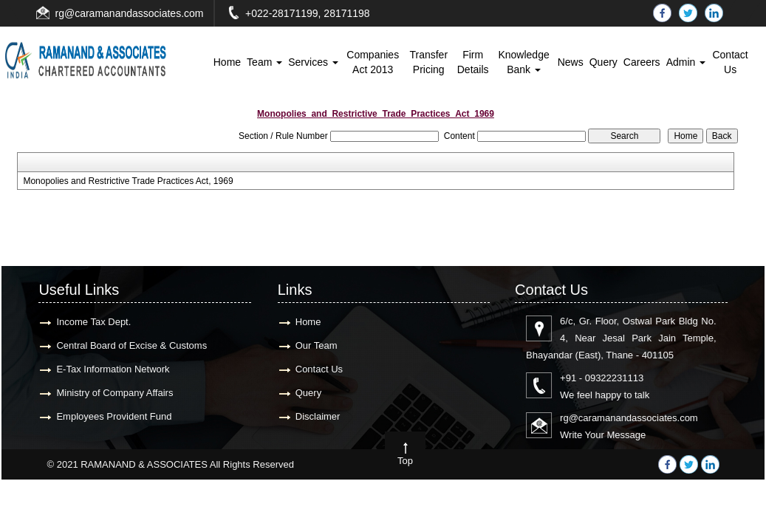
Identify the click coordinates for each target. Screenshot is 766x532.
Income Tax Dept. (92, 322)
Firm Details (473, 62)
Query (603, 62)
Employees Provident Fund (112, 416)
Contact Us (730, 62)
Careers (642, 62)
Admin (686, 62)
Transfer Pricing (428, 62)
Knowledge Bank (523, 62)
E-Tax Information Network (111, 369)
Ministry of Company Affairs (113, 393)
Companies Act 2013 (373, 62)
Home (227, 62)
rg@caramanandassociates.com (130, 13)
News (571, 62)
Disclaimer (316, 416)
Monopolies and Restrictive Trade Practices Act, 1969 (128, 181)
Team (264, 62)
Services (313, 62)
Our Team (314, 345)
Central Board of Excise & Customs (130, 345)
